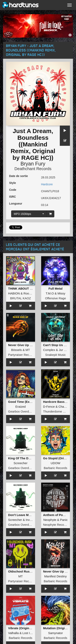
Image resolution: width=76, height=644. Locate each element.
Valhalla (13, 633)
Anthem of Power (56, 515)
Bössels (17, 350)
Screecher (20, 463)
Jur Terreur (66, 350)
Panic (64, 520)
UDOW (56, 463)
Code (13, 190)
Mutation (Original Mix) (60, 628)
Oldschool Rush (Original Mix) (30, 571)
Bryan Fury (33, 164)
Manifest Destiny (55, 576)
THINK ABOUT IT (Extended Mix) (32, 288)
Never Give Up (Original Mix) (29, 345)
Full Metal (55, 288)
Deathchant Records (33, 169)
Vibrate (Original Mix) (23, 628)
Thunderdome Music (57, 411)
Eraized (21, 407)
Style (12, 183)
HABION (14, 293)
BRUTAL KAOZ (21, 298)
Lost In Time (31, 633)
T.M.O (50, 293)
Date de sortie (19, 176)
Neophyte (50, 520)
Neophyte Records (56, 525)
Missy (61, 293)
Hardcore (47, 184)
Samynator (55, 633)
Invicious (32, 520)
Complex (49, 350)
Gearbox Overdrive (21, 411)
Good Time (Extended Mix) (27, 402)
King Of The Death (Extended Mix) (33, 458)
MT (28, 350)
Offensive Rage (55, 298)
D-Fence (49, 407)
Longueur (16, 204)
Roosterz (30, 293)
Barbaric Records (56, 468)
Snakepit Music (56, 355)
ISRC (12, 197)
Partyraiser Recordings (24, 355)
